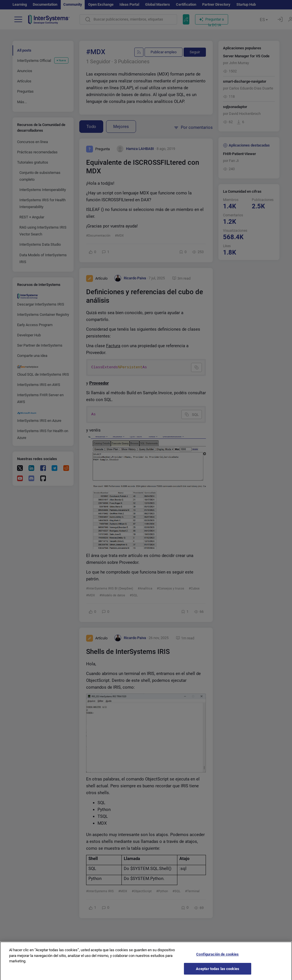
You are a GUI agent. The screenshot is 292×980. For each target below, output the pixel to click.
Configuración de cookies (217, 958)
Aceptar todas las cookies (218, 972)
